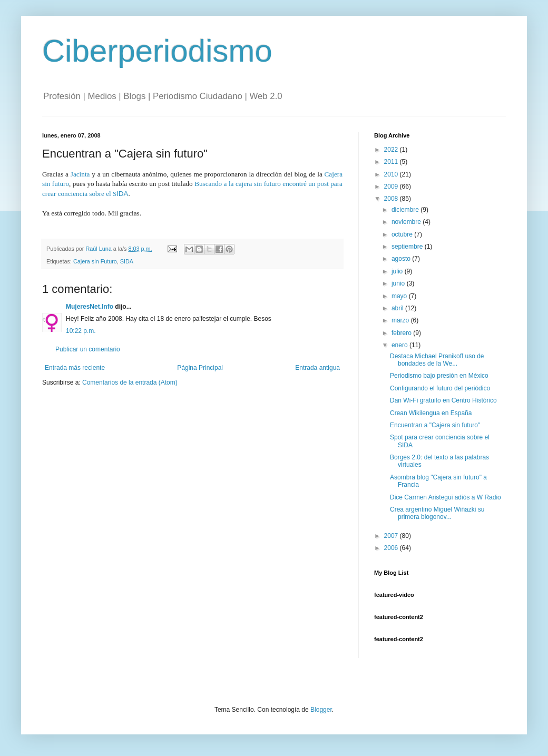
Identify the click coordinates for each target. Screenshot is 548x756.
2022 (392, 150)
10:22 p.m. (81, 331)
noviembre (407, 222)
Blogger (321, 710)
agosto (402, 259)
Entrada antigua (317, 368)
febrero (402, 333)
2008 (392, 199)
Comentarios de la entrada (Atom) (130, 382)
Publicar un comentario (88, 349)
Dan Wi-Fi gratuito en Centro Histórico (443, 400)
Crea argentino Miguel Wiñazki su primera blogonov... (437, 513)
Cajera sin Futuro (95, 261)
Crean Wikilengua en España (431, 413)
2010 (392, 174)
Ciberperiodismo (157, 51)
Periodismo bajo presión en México (439, 376)
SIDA (127, 261)
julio (398, 271)
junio (399, 283)
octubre (403, 234)
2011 (392, 162)
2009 (392, 186)
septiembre (408, 247)
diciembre (406, 210)
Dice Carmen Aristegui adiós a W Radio (446, 497)
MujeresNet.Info (90, 307)
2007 (392, 536)
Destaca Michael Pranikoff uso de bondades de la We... (437, 360)
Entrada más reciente (75, 368)
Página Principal (200, 368)
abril (398, 308)
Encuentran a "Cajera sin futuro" (435, 425)
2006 (392, 548)
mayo (400, 296)
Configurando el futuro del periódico (440, 388)
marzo (401, 320)
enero (400, 345)
